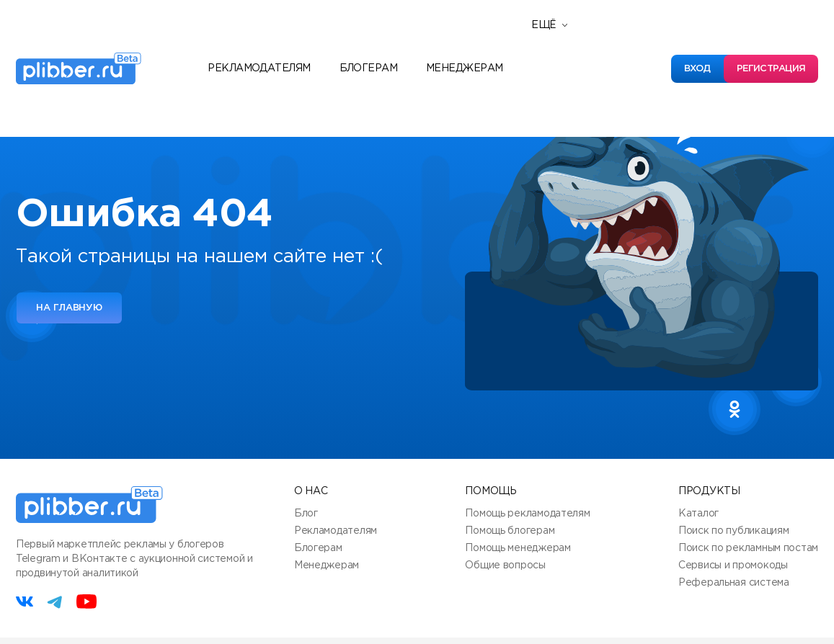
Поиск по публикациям (733, 531)
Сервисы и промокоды (733, 565)
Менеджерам (464, 68)
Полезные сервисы (590, 81)
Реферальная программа (608, 38)
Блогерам (369, 68)
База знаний (572, 103)
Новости (560, 60)
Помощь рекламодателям (527, 514)
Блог (306, 514)
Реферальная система (734, 583)
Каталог (698, 514)
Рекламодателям (259, 68)
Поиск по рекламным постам (748, 548)
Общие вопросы (505, 565)
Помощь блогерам (510, 531)
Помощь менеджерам (518, 548)
